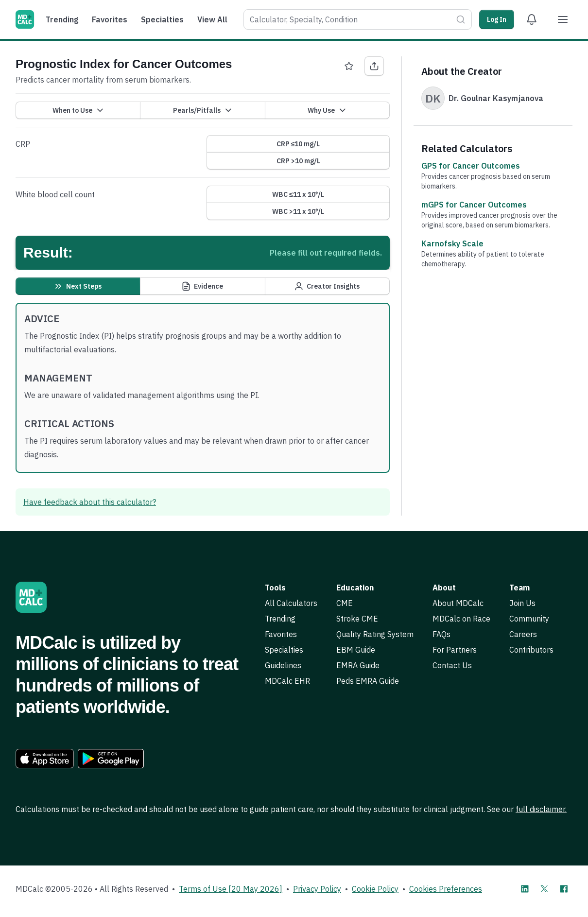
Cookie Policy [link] (375, 889)
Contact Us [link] (452, 665)
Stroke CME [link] (357, 619)
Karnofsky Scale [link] (452, 243)
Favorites (110, 19)
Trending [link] (280, 619)
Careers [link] (523, 634)
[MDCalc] (25, 19)
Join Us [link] (522, 603)
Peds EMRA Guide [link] (368, 681)
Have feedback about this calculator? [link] (90, 502)
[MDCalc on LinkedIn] (525, 889)
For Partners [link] (455, 650)
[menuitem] (64, 19)
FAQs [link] (441, 634)
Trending (62, 19)
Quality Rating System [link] (375, 634)
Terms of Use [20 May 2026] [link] (231, 889)
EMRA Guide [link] (358, 665)
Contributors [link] (531, 650)
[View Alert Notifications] (532, 19)
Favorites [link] (281, 634)
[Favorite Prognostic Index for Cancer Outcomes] (349, 66)
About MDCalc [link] (458, 603)
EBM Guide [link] (356, 650)
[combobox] (348, 19)
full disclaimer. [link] (541, 809)
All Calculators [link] (291, 603)
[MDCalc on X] (544, 889)
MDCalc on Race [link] (461, 619)
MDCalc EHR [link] (287, 681)
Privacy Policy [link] (317, 889)
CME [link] (345, 603)
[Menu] (563, 19)
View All (212, 19)
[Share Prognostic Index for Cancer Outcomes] (374, 66)
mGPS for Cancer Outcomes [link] (474, 205)
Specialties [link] (284, 650)
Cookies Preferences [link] (446, 889)
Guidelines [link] (283, 665)
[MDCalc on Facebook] (564, 889)
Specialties (162, 19)
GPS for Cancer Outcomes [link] (471, 166)
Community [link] (529, 619)
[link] (45, 759)
